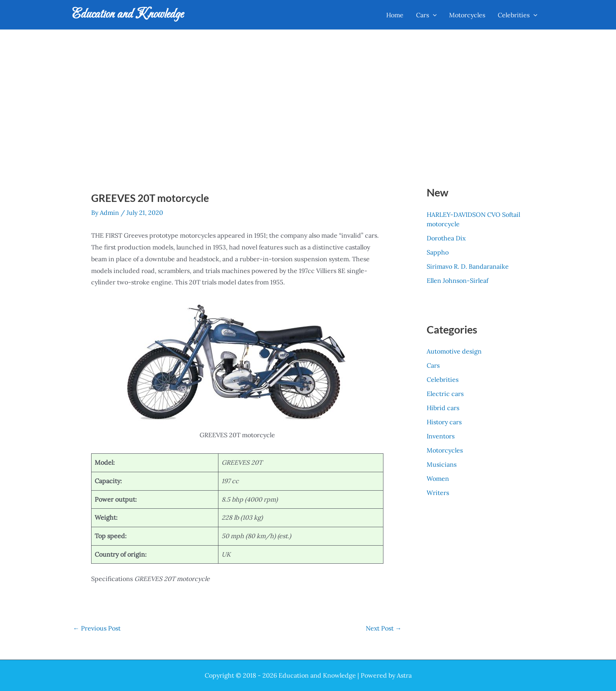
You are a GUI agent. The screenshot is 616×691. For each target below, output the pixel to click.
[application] (433, 15)
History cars (444, 422)
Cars (433, 365)
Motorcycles (445, 450)
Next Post (384, 628)
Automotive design (454, 351)
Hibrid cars (443, 408)
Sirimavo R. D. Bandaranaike (468, 266)
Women (438, 478)
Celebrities (443, 379)
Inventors (441, 436)
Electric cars (445, 394)
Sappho (438, 252)
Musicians (442, 464)
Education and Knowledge (128, 15)
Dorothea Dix (446, 238)
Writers (438, 493)
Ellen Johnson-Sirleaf (457, 280)
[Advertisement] (308, 89)
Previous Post (97, 628)
